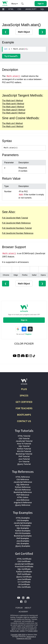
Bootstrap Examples (23, 536)
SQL (42, 9)
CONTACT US (24, 421)
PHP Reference (23, 495)
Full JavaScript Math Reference (16, 223)
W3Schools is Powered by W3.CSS (26, 638)
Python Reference (23, 487)
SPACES (24, 395)
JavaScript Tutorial (24, 441)
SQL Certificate (24, 569)
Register (29, 334)
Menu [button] (15, 4)
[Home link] (5, 3)
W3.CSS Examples (23, 533)
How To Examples (23, 525)
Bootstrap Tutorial (24, 454)
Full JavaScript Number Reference (18, 233)
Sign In (24, 320)
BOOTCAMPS (24, 415)
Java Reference (23, 500)
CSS (19, 9)
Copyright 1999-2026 (18, 635)
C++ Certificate (24, 582)
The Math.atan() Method (13, 107)
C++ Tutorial (24, 461)
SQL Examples (23, 528)
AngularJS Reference (23, 502)
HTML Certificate (24, 559)
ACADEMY (23, 612)
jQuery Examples (23, 546)
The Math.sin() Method (12, 123)
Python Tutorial (24, 449)
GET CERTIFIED (24, 402)
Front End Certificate (24, 566)
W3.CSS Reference (23, 490)
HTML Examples (23, 518)
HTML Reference (23, 477)
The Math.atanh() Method (14, 113)
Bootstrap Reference (23, 492)
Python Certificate (24, 572)
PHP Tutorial (24, 456)
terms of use (14, 631)
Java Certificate (24, 579)
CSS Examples (23, 520)
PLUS (24, 389)
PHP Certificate (24, 574)
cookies (22, 631)
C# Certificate (24, 584)
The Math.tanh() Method (13, 104)
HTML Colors (23, 497)
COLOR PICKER (24, 344)
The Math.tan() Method (12, 101)
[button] (22, 4)
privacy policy (33, 631)
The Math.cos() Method (13, 126)
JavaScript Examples (23, 523)
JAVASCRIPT (31, 9)
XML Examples (23, 543)
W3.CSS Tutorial (24, 451)
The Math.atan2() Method (14, 110)
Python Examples (23, 531)
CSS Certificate (24, 561)
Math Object (24, 32)
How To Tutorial (24, 444)
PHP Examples (23, 538)
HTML (11, 9)
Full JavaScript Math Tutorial (15, 218)
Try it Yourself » (11, 56)
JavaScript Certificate (24, 564)
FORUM (19, 608)
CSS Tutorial (24, 438)
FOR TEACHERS (24, 408)
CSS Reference (23, 479)
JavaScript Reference (23, 482)
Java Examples (23, 541)
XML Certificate (24, 587)
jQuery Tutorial (24, 464)
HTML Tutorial (24, 436)
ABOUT (28, 608)
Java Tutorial (24, 459)
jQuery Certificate (24, 577)
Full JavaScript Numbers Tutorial (17, 228)
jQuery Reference (23, 505)
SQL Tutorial (24, 446)
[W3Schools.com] (24, 383)
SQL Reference (23, 484)
